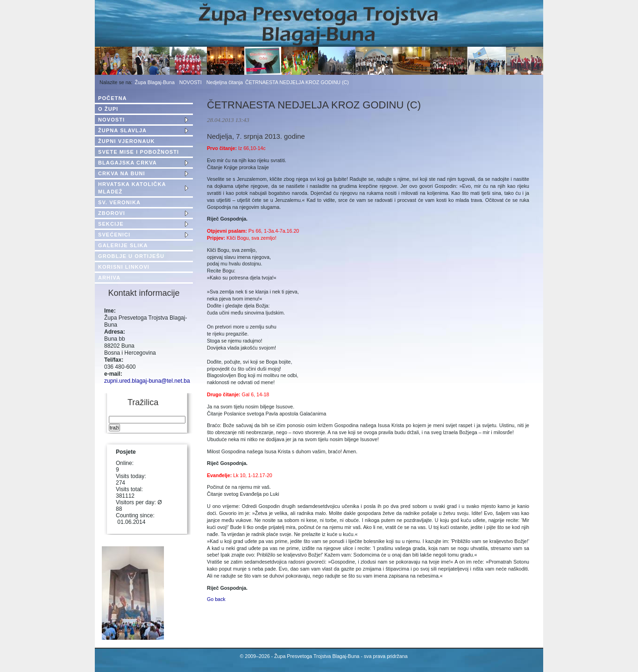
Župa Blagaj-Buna (155, 82)
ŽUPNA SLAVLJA (122, 130)
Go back (216, 599)
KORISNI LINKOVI (124, 267)
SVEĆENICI (114, 235)
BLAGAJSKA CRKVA (128, 163)
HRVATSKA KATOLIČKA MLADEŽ (132, 188)
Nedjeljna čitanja (225, 82)
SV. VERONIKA (119, 202)
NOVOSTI (191, 82)
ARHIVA (109, 278)
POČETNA (112, 98)
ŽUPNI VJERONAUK (127, 141)
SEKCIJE (111, 224)
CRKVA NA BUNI (122, 173)
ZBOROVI (112, 213)
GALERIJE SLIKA (123, 245)
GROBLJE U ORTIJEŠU (131, 256)
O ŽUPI (108, 109)
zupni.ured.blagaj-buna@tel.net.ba (147, 381)
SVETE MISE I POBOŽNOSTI (138, 152)
